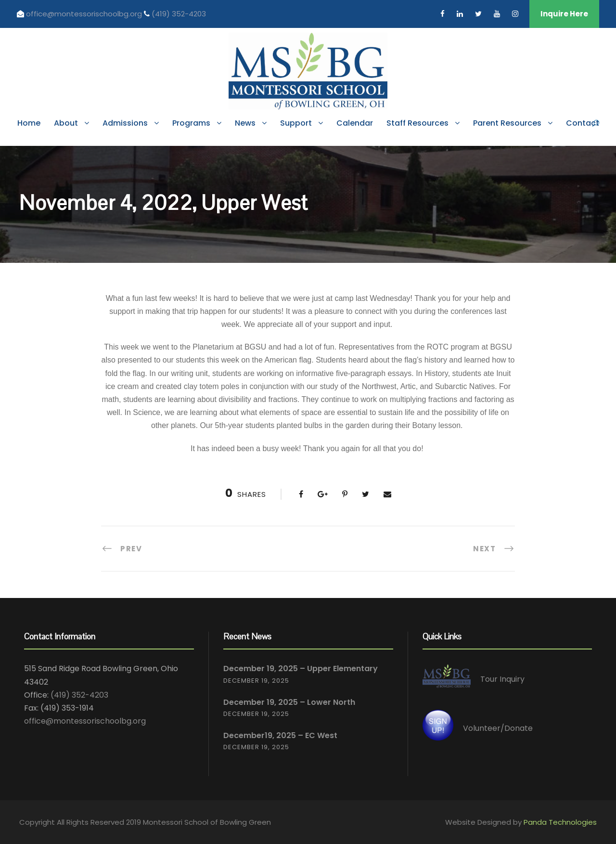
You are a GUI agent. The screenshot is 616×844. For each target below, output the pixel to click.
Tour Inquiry (502, 680)
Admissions (125, 123)
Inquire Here (564, 14)
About (66, 123)
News (245, 123)
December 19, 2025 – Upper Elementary (301, 669)
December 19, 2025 (256, 681)
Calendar (355, 123)
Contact (583, 123)
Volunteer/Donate (498, 728)
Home (29, 123)
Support (296, 123)
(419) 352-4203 (179, 14)
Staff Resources (417, 123)
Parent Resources (507, 123)
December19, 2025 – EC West (280, 735)
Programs (191, 123)
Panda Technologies (560, 822)
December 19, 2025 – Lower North (289, 702)
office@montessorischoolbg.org (85, 14)
